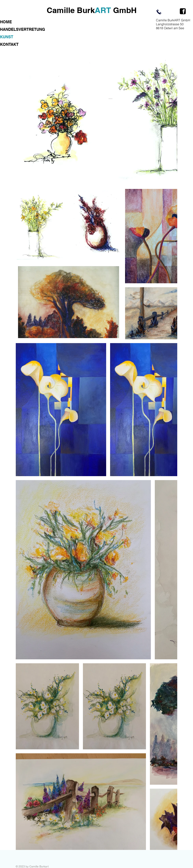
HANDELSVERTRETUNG (23, 29)
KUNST (7, 37)
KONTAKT (9, 44)
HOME (6, 22)
